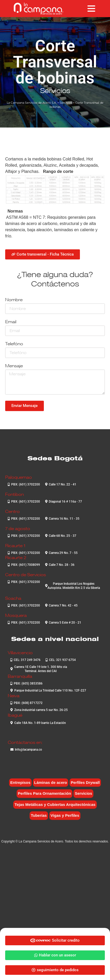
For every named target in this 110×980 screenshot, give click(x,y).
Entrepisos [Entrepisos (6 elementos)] (20, 786)
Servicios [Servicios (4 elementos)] (83, 797)
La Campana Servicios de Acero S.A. (32, 103)
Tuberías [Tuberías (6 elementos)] (39, 819)
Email (11, 322)
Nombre (14, 300)
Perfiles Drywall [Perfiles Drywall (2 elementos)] (85, 786)
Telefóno (14, 344)
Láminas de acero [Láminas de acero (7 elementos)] (51, 786)
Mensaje (14, 366)
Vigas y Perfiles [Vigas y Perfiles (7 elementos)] (65, 819)
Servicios (55, 91)
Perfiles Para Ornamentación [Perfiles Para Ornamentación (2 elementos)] (44, 797)
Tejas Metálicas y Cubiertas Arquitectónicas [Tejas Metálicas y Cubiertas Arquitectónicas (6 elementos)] (55, 808)
